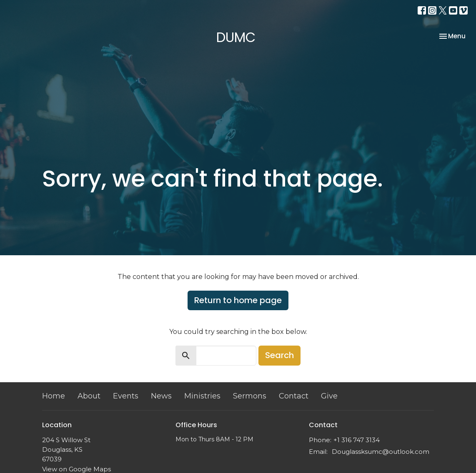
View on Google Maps (76, 469)
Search (279, 355)
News (161, 396)
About (89, 396)
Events (126, 396)
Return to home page (238, 300)
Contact (294, 396)
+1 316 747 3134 (357, 440)
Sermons (250, 396)
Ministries (202, 396)
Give (329, 396)
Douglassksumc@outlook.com (381, 452)
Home (54, 396)
